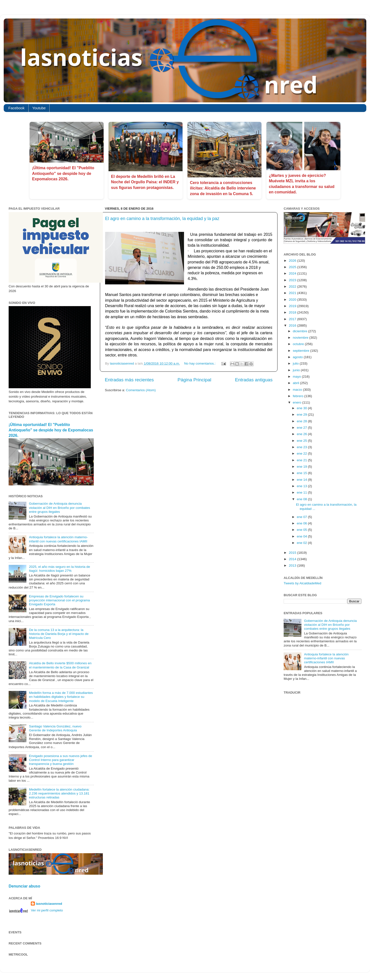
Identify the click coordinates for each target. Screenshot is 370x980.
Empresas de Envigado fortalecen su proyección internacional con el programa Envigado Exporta (59, 600)
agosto (298, 357)
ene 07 (302, 517)
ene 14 (302, 480)
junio (297, 370)
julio (296, 363)
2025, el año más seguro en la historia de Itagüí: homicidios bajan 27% (59, 569)
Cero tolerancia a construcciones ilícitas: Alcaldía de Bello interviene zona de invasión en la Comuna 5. (223, 188)
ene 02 (302, 543)
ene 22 (302, 453)
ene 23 (302, 447)
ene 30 (302, 408)
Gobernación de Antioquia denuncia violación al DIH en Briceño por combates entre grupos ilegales (59, 508)
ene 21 (302, 460)
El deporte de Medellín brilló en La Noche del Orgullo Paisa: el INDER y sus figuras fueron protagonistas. (145, 182)
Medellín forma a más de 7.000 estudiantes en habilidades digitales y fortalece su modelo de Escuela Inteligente (61, 697)
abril (296, 383)
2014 (293, 559)
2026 (293, 261)
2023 (293, 280)
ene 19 (302, 467)
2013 (293, 565)
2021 (293, 293)
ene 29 (302, 415)
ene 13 (302, 486)
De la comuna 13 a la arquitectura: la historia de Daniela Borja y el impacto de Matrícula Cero (59, 634)
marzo (298, 390)
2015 (293, 553)
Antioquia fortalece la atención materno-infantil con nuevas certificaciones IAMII (58, 539)
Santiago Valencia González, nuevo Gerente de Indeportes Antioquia (55, 728)
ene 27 (302, 428)
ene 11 (302, 492)
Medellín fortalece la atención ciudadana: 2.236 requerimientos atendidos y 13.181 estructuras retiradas (59, 793)
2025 (293, 267)
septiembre (302, 351)
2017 (293, 319)
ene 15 (302, 473)
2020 (293, 300)
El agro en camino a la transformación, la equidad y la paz (162, 219)
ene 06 (302, 523)
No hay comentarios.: (200, 363)
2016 (293, 325)
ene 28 (302, 421)
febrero (299, 396)
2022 (293, 287)
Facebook (17, 108)
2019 (293, 306)
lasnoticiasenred (49, 904)
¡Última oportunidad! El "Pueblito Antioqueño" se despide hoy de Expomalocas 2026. (63, 173)
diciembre (300, 331)
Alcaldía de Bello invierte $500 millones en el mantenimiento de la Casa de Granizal (60, 665)
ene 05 (302, 530)
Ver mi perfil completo (47, 910)
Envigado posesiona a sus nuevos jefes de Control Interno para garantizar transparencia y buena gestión (60, 760)
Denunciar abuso (24, 886)
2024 (293, 273)
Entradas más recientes (129, 380)
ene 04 (302, 536)
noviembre (301, 338)
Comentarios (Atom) (141, 390)
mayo (297, 377)
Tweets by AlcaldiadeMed (302, 583)
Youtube (39, 108)
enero (297, 402)
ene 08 (302, 499)
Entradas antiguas (254, 380)
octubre (299, 344)
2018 (293, 312)
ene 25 (302, 441)
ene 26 (302, 434)
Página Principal (194, 380)
